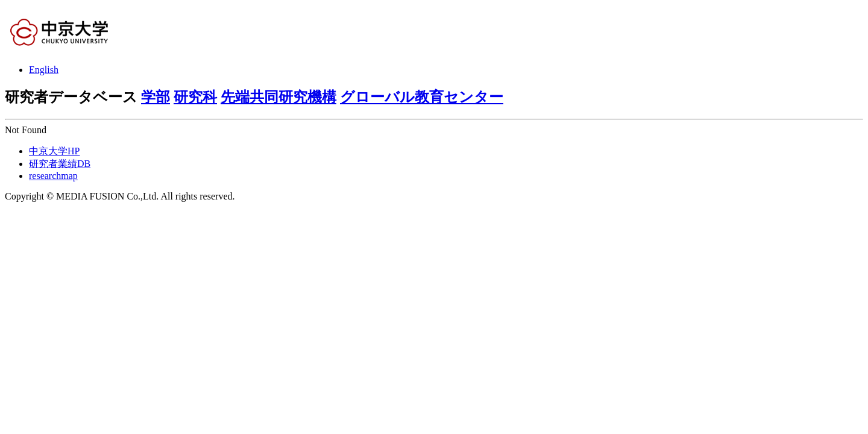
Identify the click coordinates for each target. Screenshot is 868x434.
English (44, 70)
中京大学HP (54, 151)
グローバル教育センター (422, 97)
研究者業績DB (60, 164)
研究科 (195, 97)
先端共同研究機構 (278, 97)
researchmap (53, 176)
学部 (156, 97)
